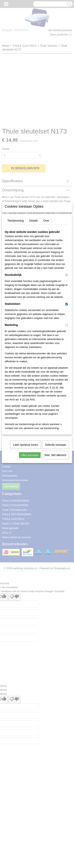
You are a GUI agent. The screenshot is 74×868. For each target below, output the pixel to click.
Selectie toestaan (56, 502)
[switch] (67, 332)
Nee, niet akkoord (55, 512)
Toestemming (15, 278)
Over (46, 278)
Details (33, 278)
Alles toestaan (30, 512)
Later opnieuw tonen (26, 502)
